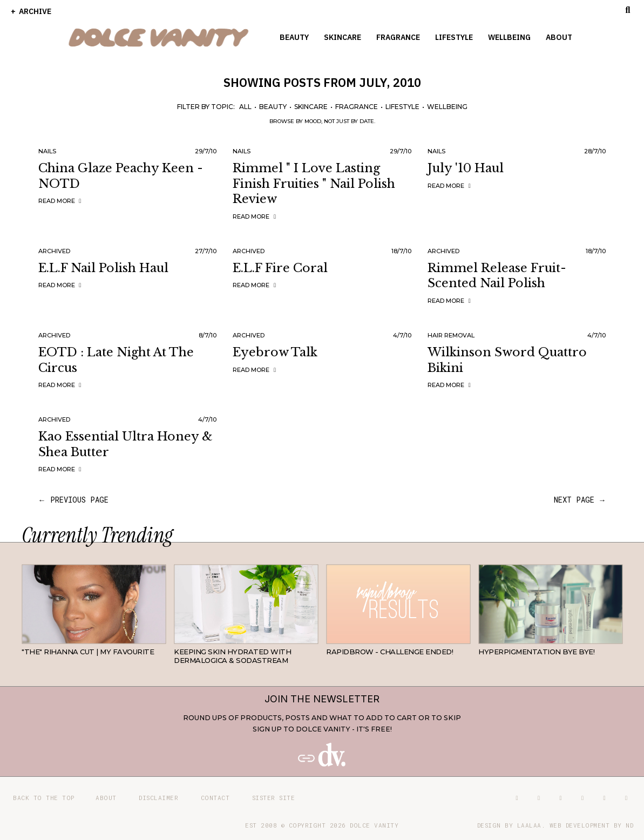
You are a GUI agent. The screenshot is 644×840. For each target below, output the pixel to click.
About (559, 37)
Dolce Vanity (374, 825)
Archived (54, 251)
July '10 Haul (466, 168)
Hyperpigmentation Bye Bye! (536, 652)
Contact (215, 798)
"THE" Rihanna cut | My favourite (88, 652)
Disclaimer (158, 798)
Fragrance (398, 37)
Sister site (274, 798)
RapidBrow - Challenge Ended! (389, 652)
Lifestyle (454, 37)
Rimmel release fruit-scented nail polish (497, 276)
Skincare (343, 37)
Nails (47, 151)
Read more (61, 201)
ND (629, 825)
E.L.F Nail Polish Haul (103, 268)
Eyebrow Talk (275, 352)
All (245, 107)
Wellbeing (509, 37)
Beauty (294, 37)
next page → (580, 500)
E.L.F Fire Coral (280, 268)
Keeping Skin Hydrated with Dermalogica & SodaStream (232, 656)
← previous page (73, 500)
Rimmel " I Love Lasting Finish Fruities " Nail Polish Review (314, 184)
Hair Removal (451, 335)
